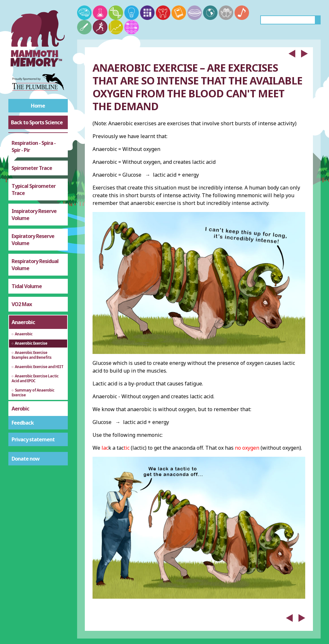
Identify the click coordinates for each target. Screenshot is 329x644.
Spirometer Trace (32, 168)
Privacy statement (33, 439)
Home (38, 106)
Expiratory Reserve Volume (33, 240)
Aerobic (20, 409)
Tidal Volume (27, 286)
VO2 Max (22, 304)
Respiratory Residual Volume (35, 265)
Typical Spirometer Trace (34, 190)
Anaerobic (23, 322)
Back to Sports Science (37, 122)
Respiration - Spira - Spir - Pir (34, 146)
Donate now (26, 459)
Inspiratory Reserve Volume (34, 215)
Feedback (23, 423)
